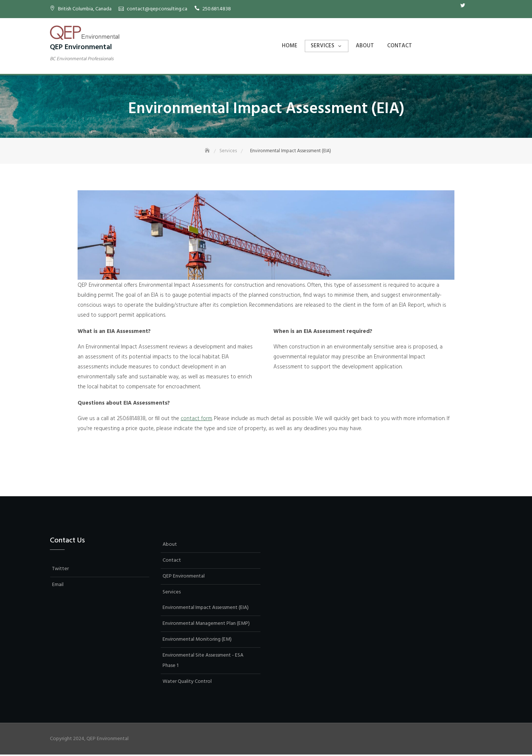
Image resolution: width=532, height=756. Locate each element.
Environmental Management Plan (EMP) (206, 624)
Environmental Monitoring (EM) (197, 640)
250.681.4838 (217, 9)
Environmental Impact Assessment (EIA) (206, 608)
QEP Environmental (81, 47)
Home (290, 46)
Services (323, 46)
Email (474, 6)
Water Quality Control (187, 682)
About (365, 46)
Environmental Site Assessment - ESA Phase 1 (203, 661)
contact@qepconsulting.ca (157, 9)
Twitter (463, 6)
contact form (196, 419)
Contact (400, 46)
